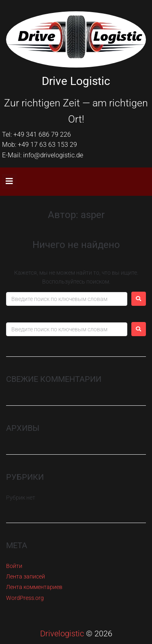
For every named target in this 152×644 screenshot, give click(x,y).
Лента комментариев (34, 587)
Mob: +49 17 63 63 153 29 (40, 145)
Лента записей (26, 576)
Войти (14, 566)
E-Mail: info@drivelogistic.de (43, 155)
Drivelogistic (62, 633)
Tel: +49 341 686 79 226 (36, 135)
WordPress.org (25, 598)
